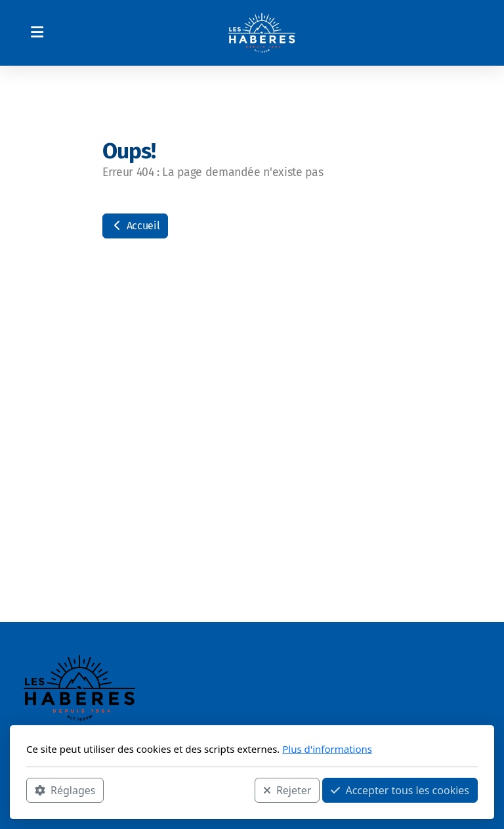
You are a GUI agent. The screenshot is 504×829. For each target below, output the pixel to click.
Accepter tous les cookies (400, 790)
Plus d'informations (327, 749)
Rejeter (287, 790)
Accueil (135, 226)
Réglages (65, 790)
